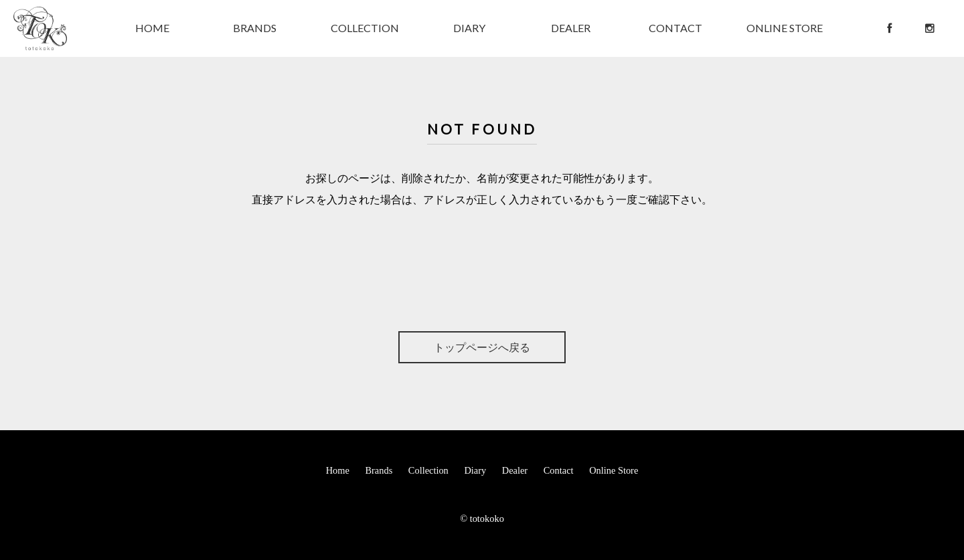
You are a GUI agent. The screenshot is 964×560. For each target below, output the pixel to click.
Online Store (614, 470)
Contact (559, 470)
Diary (475, 470)
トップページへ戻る (482, 347)
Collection (428, 470)
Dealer (515, 470)
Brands (379, 470)
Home (338, 470)
